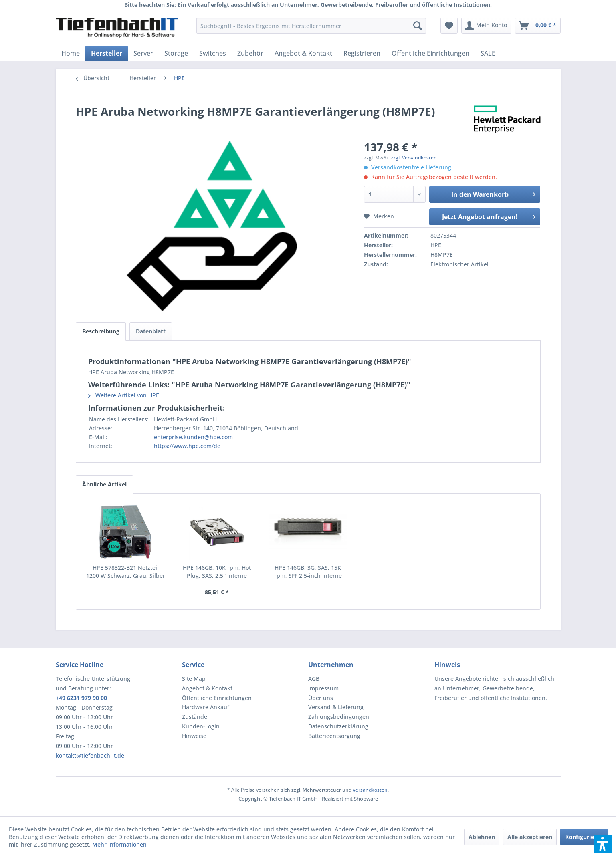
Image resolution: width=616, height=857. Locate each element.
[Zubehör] (250, 53)
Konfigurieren (584, 837)
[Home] (71, 53)
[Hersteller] (107, 53)
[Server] (143, 53)
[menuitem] (311, 26)
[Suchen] (418, 26)
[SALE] (488, 53)
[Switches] (213, 53)
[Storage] (176, 53)
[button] (603, 844)
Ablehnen (482, 837)
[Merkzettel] (449, 26)
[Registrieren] (362, 53)
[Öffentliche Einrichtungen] (430, 53)
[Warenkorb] (538, 26)
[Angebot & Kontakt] (303, 53)
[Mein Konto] (486, 26)
